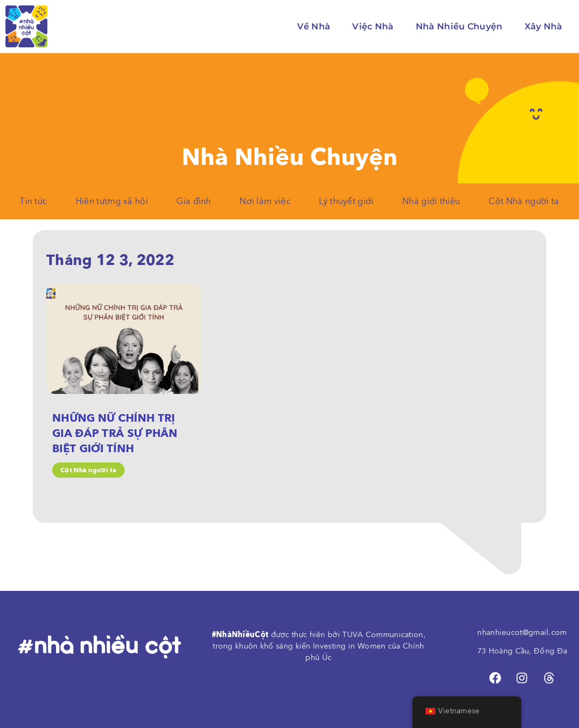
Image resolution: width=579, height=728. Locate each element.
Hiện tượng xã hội (112, 201)
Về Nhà (314, 26)
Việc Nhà (373, 26)
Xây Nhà (544, 26)
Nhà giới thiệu (431, 201)
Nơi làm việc (265, 201)
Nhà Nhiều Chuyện (459, 26)
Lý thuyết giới (346, 201)
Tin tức (33, 201)
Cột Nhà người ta (524, 201)
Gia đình (193, 201)
